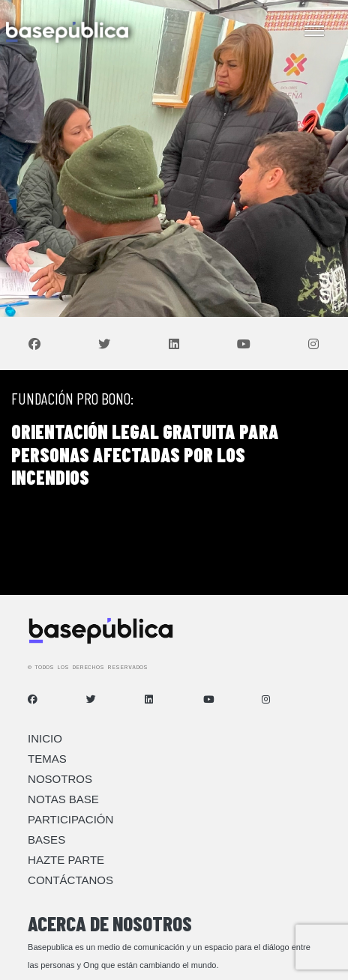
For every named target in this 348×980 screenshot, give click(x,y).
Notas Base (63, 799)
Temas (47, 759)
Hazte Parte (66, 860)
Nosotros (60, 779)
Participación (70, 819)
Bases (46, 840)
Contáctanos (70, 880)
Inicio (45, 738)
